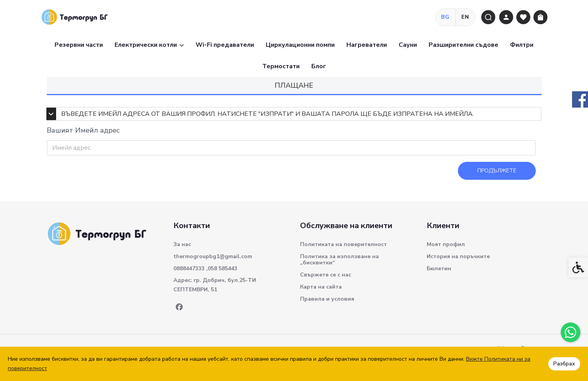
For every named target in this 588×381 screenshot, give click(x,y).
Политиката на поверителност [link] (343, 244)
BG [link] (446, 17)
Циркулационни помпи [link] (300, 45)
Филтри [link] (522, 45)
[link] (570, 332)
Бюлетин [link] (439, 268)
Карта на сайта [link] (321, 287)
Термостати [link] (281, 66)
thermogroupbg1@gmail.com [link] (213, 256)
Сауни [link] (408, 45)
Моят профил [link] (446, 244)
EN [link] (465, 17)
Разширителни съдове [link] (464, 45)
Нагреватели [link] (367, 45)
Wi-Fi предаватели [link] (225, 45)
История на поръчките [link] (458, 256)
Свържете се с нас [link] (326, 275)
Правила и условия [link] (327, 299)
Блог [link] (319, 66)
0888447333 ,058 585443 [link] (205, 268)
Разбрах (564, 364)
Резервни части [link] (79, 45)
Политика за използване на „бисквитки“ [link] (339, 260)
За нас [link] (182, 244)
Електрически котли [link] (149, 45)
